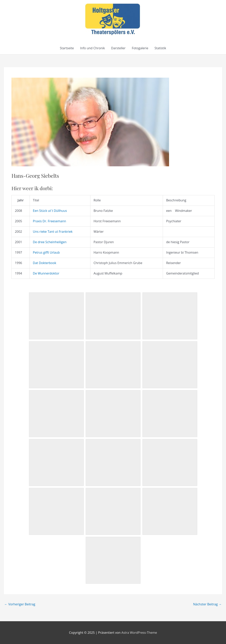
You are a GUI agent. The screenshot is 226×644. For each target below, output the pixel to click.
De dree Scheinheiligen (50, 242)
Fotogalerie (140, 48)
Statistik (160, 48)
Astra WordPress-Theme (139, 633)
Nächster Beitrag (207, 604)
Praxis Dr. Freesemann (49, 221)
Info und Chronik (93, 48)
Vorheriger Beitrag (20, 604)
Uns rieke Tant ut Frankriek (53, 232)
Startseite (67, 48)
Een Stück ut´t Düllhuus (50, 211)
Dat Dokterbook (45, 263)
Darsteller (118, 48)
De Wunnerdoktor (46, 273)
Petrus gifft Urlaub (46, 252)
